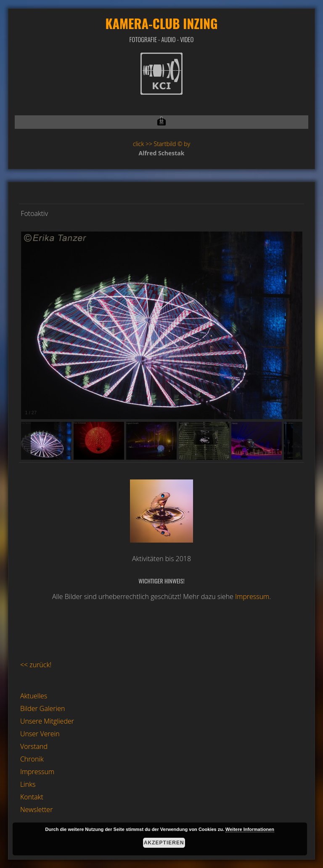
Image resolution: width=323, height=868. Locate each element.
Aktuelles (34, 696)
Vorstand (34, 746)
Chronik (32, 759)
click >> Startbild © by (161, 144)
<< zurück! (36, 665)
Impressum (252, 596)
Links (28, 784)
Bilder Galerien (43, 708)
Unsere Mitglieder (47, 721)
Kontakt (32, 797)
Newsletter (36, 809)
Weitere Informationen (250, 829)
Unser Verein (40, 734)
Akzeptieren (164, 843)
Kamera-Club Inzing (161, 23)
